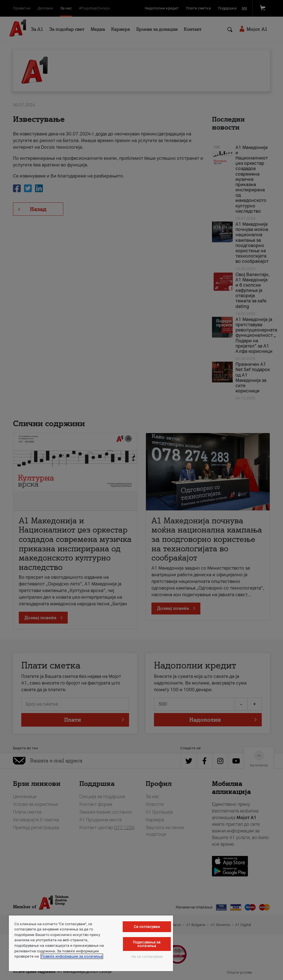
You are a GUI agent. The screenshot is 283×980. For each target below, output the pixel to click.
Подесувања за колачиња (147, 944)
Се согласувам (147, 927)
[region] (91, 943)
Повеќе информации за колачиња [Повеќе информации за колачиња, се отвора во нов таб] (72, 956)
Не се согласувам (147, 957)
